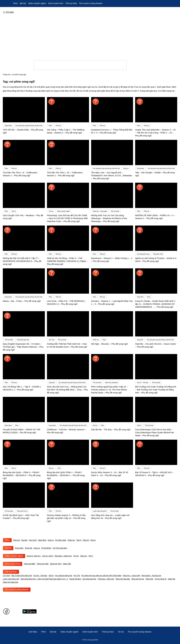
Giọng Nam (19, 548)
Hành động (42, 540)
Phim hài (17, 540)
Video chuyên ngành (37, 3)
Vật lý (91, 556)
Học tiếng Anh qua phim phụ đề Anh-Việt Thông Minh (101, 576)
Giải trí (51, 576)
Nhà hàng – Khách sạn (63, 556)
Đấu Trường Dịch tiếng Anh (22, 576)
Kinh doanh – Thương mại (151, 576)
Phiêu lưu (71, 540)
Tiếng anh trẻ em (138, 579)
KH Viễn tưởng (61, 540)
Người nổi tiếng (75, 579)
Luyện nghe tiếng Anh (11, 579)
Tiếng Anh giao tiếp (123, 579)
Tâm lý (79, 540)
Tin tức (121, 632)
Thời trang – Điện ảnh (106, 579)
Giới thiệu (33, 632)
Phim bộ (86, 540)
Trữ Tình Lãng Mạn (60, 548)
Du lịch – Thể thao (40, 576)
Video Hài (171, 579)
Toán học (84, 556)
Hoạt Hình (33, 540)
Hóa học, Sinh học (34, 556)
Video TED (67, 564)
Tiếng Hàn (149, 579)
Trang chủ (7, 75)
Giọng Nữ (29, 548)
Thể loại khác (71, 3)
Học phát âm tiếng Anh (64, 576)
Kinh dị (93, 540)
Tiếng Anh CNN (43, 564)
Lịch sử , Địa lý (48, 556)
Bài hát (23, 3)
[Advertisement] (90, 37)
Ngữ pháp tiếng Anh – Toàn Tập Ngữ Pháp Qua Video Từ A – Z (44, 579)
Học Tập (77, 576)
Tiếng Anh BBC (30, 564)
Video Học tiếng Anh (10, 582)
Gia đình (24, 540)
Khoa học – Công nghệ (131, 576)
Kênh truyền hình (56, 3)
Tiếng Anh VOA (56, 564)
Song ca (37, 548)
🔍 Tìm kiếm (8, 12)
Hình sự (51, 540)
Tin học (76, 556)
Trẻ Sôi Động (46, 548)
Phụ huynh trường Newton (91, 3)
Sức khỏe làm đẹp (89, 579)
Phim (15, 3)
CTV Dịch (6, 576)
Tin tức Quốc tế (161, 579)
